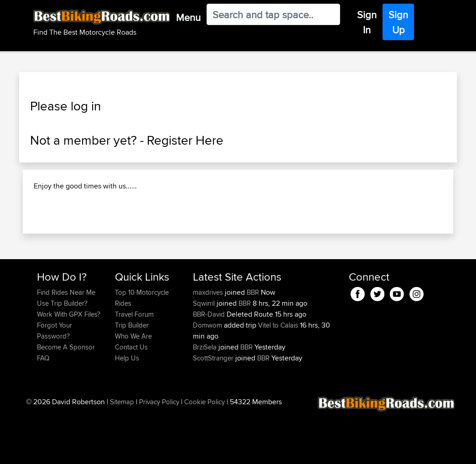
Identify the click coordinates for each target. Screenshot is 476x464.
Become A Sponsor (66, 396)
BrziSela (206, 396)
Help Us (127, 407)
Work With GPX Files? (69, 363)
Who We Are (133, 385)
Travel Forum (134, 363)
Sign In (367, 22)
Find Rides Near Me (66, 341)
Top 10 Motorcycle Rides (142, 347)
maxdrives (209, 341)
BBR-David (210, 363)
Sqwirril (205, 352)
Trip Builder (132, 374)
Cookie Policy (204, 451)
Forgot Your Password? (54, 379)
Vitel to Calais (278, 374)
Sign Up (398, 22)
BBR (253, 341)
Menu (188, 17)
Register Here (185, 140)
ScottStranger (214, 407)
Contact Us (131, 396)
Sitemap (122, 451)
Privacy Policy (159, 451)
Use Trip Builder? (62, 352)
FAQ (43, 407)
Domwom (208, 374)
